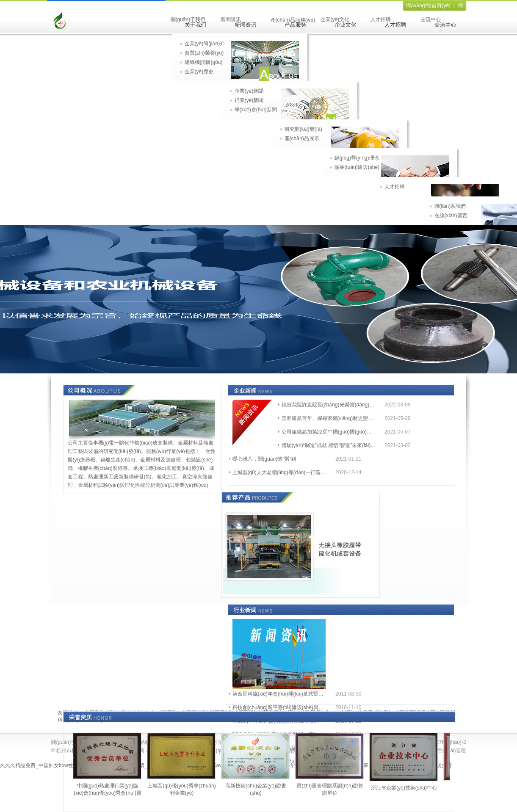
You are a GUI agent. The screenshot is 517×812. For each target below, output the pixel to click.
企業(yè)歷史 (199, 72)
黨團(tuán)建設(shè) (357, 167)
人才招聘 (381, 19)
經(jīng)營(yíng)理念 (357, 158)
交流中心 (431, 19)
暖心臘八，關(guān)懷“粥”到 (264, 459)
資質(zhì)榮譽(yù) (204, 53)
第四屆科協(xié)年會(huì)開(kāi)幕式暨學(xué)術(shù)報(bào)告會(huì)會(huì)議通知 (280, 694)
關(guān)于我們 (188, 19)
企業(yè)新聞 (249, 91)
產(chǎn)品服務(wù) (293, 20)
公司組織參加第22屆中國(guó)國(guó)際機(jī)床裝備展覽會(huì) (329, 432)
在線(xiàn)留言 (451, 215)
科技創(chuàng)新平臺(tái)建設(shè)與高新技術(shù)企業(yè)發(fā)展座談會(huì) (280, 707)
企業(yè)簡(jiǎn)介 (205, 44)
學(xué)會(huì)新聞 (256, 110)
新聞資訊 (231, 19)
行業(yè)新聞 (249, 100)
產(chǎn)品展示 (302, 138)
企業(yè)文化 (335, 19)
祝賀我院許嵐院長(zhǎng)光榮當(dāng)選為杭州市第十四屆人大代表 (329, 405)
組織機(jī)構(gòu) (204, 62)
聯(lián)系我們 (450, 206)
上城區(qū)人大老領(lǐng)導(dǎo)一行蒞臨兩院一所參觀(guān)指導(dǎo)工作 (280, 472)
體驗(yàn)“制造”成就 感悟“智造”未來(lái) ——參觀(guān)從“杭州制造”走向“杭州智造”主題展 (329, 445)
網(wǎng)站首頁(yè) (428, 6)
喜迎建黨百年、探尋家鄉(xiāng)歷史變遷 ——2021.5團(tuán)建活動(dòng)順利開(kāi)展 (329, 418)
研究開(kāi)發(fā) (303, 129)
